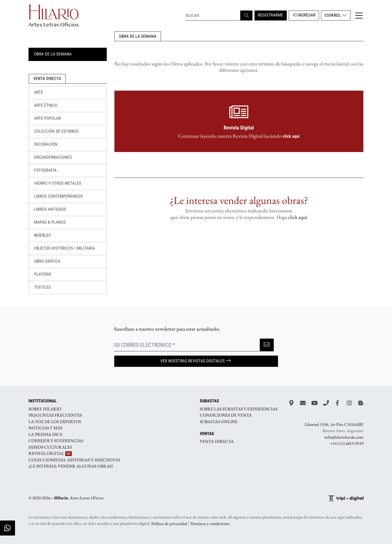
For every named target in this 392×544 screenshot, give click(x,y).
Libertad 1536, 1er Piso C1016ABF (334, 424)
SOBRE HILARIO (45, 409)
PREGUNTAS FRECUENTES (55, 415)
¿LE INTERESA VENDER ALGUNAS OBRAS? (71, 466)
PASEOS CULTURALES (50, 447)
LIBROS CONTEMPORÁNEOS (58, 196)
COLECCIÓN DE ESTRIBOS (56, 131)
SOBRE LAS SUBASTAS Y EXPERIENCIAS (239, 409)
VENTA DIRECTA (217, 442)
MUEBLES (42, 235)
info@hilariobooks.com (344, 437)
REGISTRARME (271, 15)
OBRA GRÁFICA (47, 261)
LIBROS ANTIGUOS (50, 209)
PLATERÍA (43, 274)
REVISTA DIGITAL (50, 454)
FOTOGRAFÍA (45, 170)
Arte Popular (47, 118)
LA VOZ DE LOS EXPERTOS (55, 422)
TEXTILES (42, 287)
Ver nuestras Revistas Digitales (196, 361)
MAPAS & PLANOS (50, 222)
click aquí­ (298, 217)
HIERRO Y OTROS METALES (58, 183)
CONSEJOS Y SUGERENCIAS (56, 441)
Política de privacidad (169, 524)
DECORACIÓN (46, 144)
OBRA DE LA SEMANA (138, 36)
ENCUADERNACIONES (53, 157)
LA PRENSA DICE (45, 434)
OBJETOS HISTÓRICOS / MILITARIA (64, 248)
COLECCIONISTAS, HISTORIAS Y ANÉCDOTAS (74, 460)
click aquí (291, 136)
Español (336, 15)
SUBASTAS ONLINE (219, 422)
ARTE (38, 92)
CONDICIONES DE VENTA (226, 415)
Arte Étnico (46, 105)
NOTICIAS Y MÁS (45, 428)
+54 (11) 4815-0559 (347, 444)
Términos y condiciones (210, 524)
